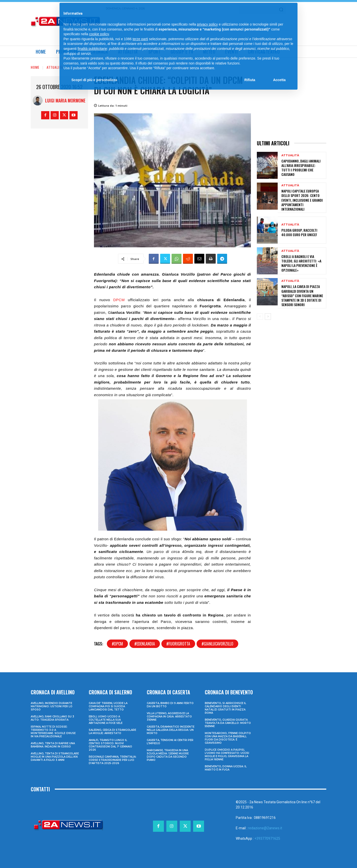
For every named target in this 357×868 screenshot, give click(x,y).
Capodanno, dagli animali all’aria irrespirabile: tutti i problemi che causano (301, 168)
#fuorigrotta (178, 644)
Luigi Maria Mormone (65, 100)
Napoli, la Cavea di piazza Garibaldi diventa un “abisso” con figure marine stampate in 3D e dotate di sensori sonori (302, 295)
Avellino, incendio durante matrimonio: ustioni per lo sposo (52, 706)
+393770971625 (267, 838)
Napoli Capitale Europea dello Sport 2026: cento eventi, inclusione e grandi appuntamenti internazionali (302, 200)
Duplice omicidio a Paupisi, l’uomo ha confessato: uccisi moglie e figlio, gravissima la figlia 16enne (227, 755)
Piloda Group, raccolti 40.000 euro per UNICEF (299, 232)
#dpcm (117, 644)
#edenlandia (145, 644)
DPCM (119, 300)
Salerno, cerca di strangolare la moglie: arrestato (112, 732)
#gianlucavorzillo (217, 644)
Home (35, 67)
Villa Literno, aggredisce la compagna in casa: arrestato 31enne (169, 717)
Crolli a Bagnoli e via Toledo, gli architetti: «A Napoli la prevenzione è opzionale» (301, 263)
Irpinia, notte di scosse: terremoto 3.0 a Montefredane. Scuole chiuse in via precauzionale (53, 732)
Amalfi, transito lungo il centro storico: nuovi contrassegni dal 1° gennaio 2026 (110, 745)
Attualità (55, 67)
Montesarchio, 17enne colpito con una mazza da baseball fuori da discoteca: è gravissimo (228, 738)
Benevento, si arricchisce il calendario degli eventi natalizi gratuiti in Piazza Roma (225, 708)
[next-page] (268, 317)
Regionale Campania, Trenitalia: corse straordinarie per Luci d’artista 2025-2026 (113, 760)
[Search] (281, 10)
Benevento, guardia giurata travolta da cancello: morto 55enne (228, 723)
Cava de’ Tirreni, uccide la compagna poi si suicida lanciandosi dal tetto (108, 706)
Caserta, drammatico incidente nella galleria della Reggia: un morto (171, 730)
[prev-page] (260, 317)
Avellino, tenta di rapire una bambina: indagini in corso (53, 745)
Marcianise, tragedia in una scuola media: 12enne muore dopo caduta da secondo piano (168, 755)
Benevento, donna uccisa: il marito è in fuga (226, 768)
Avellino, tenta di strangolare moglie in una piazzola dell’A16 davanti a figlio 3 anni (55, 757)
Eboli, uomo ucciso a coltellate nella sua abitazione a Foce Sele (106, 720)
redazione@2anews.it (265, 828)
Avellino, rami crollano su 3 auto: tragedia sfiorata (52, 718)
